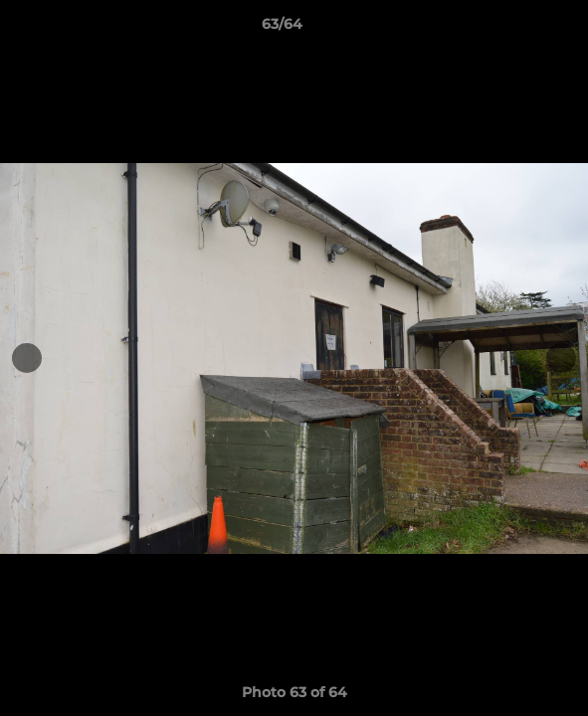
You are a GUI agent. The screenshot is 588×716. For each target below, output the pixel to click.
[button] (516, 29)
